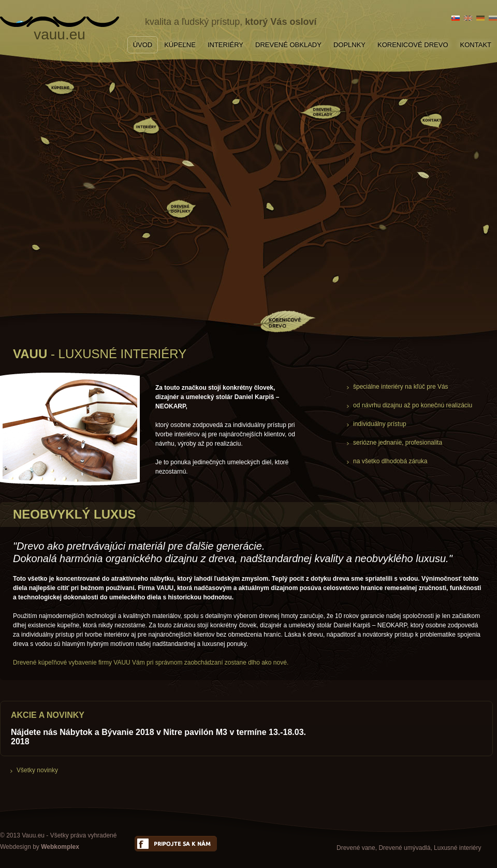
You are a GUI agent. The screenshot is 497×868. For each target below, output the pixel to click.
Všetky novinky (37, 770)
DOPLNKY (349, 45)
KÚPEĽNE (180, 45)
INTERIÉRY (225, 45)
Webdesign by (40, 847)
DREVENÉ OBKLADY (288, 45)
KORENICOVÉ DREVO (413, 45)
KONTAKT (476, 45)
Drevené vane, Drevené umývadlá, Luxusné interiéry (409, 848)
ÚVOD (143, 45)
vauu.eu (60, 33)
